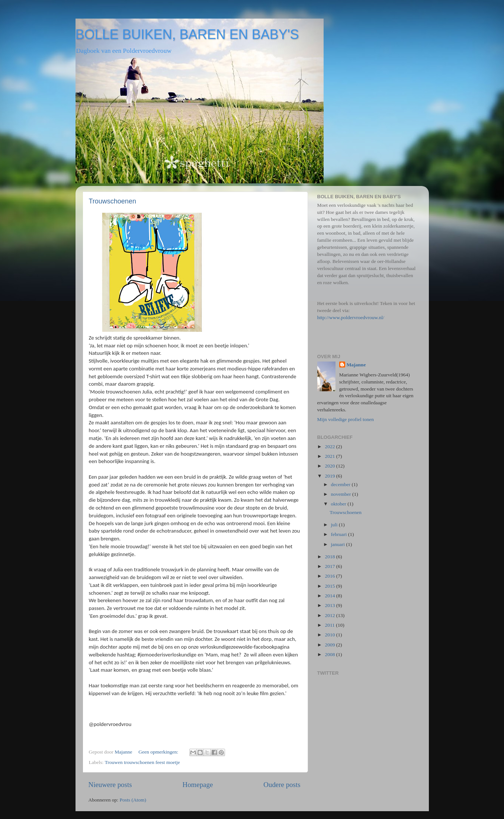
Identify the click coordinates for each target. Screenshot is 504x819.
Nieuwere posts (110, 785)
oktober (339, 504)
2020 (330, 466)
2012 (330, 615)
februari (340, 534)
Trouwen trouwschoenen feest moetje (142, 762)
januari (339, 544)
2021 (330, 456)
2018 (330, 557)
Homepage (198, 785)
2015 (330, 586)
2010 (330, 635)
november (342, 494)
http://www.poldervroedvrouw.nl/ (351, 317)
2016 (330, 576)
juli (335, 525)
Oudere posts (282, 785)
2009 (330, 645)
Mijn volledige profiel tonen (346, 419)
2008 (330, 654)
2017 (330, 566)
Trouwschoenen (113, 201)
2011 (330, 625)
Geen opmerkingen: (159, 752)
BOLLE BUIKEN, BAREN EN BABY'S (187, 34)
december (341, 484)
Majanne (356, 365)
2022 (330, 447)
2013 (330, 605)
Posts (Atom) (133, 800)
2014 (330, 596)
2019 (330, 476)
